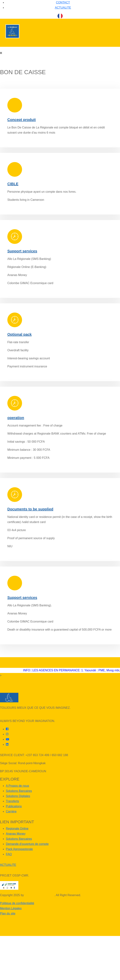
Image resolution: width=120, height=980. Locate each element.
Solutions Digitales (18, 796)
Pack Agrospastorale (19, 849)
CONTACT (63, 2)
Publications (14, 806)
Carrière (11, 811)
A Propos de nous (17, 786)
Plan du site (8, 913)
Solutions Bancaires (19, 791)
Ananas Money (16, 834)
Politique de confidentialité (17, 903)
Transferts (12, 801)
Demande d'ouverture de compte (27, 844)
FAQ (9, 854)
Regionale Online (17, 829)
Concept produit (22, 120)
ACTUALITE (63, 8)
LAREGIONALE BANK (39, 895)
